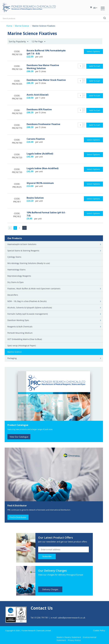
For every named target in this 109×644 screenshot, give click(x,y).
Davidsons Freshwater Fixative (43, 124)
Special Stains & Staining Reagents (23, 251)
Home (9, 26)
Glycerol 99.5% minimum (40, 183)
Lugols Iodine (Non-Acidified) (43, 168)
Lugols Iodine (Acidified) (40, 154)
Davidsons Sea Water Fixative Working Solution (43, 67)
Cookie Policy (99, 630)
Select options (93, 51)
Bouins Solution (35, 198)
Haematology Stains (16, 270)
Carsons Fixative (36, 139)
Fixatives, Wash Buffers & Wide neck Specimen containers (34, 289)
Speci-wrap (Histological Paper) (22, 346)
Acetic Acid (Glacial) (38, 95)
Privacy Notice (74, 640)
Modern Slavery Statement (69, 637)
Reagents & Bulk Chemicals (20, 327)
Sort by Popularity (19, 42)
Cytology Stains (14, 257)
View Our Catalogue (19, 437)
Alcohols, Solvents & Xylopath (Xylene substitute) (30, 308)
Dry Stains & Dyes (16, 282)
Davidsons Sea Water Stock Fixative (46, 80)
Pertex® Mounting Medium (20, 333)
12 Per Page (38, 42)
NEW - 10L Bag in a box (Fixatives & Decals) (27, 301)
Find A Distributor (18, 517)
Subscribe (47, 556)
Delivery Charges (50, 589)
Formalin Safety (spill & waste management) (28, 314)
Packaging (12, 358)
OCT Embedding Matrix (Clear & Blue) (25, 339)
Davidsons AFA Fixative (39, 109)
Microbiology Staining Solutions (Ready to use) (29, 263)
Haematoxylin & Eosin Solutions (22, 244)
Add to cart (95, 66)
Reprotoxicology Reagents (19, 276)
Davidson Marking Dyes (18, 320)
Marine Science (22, 26)
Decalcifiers (13, 295)
